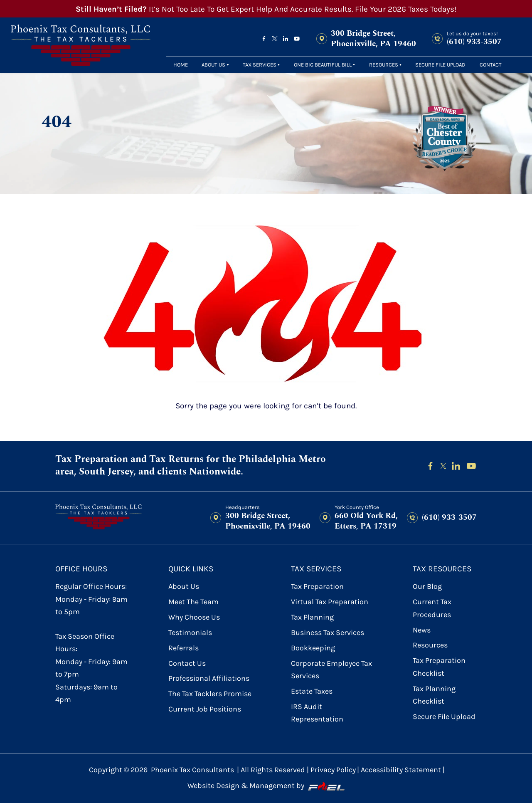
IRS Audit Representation (317, 713)
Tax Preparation (317, 587)
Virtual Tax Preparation (330, 602)
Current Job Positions (205, 709)
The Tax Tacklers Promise (210, 694)
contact (491, 65)
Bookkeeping (313, 648)
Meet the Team (193, 602)
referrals (183, 648)
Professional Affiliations (209, 678)
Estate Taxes (312, 691)
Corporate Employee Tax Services (331, 670)
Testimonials (190, 633)
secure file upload (440, 65)
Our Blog (427, 587)
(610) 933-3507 (474, 42)
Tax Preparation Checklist (439, 667)
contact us (187, 663)
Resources (384, 65)
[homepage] (81, 45)
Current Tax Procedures (432, 608)
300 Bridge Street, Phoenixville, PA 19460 (373, 39)
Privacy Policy (333, 770)
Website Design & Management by (266, 786)
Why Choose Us (194, 617)
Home (181, 65)
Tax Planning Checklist (434, 695)
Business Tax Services (328, 633)
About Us (213, 65)
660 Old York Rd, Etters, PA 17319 (366, 521)
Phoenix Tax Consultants (192, 770)
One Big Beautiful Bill (323, 65)
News (422, 630)
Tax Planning (312, 617)
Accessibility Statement (401, 770)
